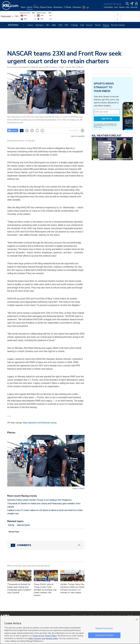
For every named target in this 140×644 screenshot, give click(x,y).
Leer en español (78, 136)
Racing (106, 25)
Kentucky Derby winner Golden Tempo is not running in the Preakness (39, 500)
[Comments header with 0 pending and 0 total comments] (46, 545)
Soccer (89, 25)
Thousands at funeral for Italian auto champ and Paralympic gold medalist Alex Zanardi (19, 588)
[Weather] (86, 9)
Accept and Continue (104, 635)
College (74, 25)
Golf (82, 25)
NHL (67, 25)
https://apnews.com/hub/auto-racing (39, 423)
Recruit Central (118, 25)
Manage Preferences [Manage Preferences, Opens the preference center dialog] (104, 628)
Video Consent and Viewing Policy (43, 639)
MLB (60, 25)
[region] (70, 630)
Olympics (40, 25)
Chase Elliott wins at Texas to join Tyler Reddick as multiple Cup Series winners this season (45, 590)
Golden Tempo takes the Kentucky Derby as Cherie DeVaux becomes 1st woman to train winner (72, 588)
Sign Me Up (107, 119)
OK (137, 619)
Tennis (98, 25)
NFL (48, 25)
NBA (54, 25)
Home (30, 25)
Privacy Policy (98, 127)
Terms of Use (110, 125)
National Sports (23, 525)
